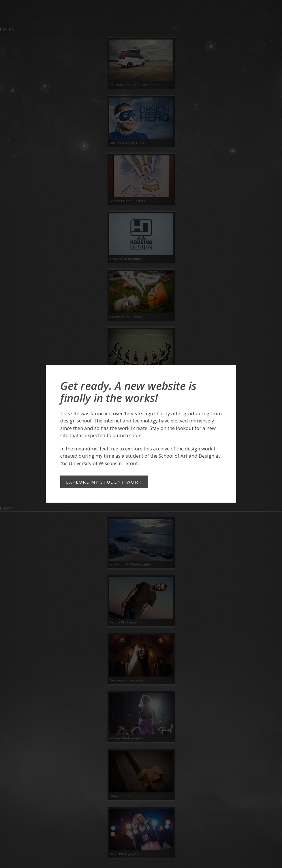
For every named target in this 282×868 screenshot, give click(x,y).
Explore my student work (104, 482)
